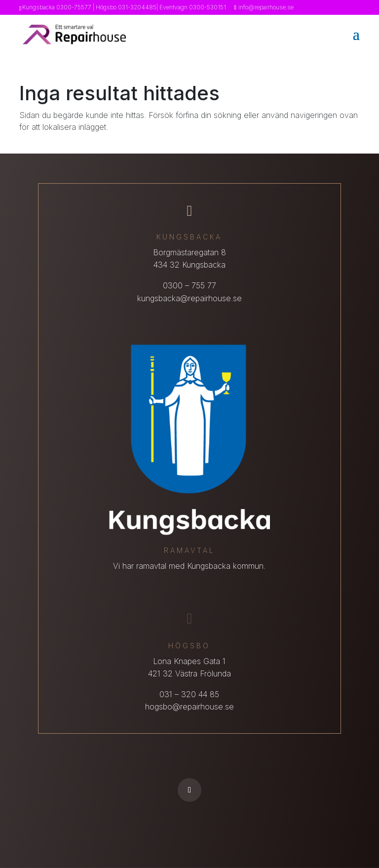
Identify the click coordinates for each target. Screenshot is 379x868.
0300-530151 (208, 7)
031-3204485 (137, 7)
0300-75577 (74, 7)
